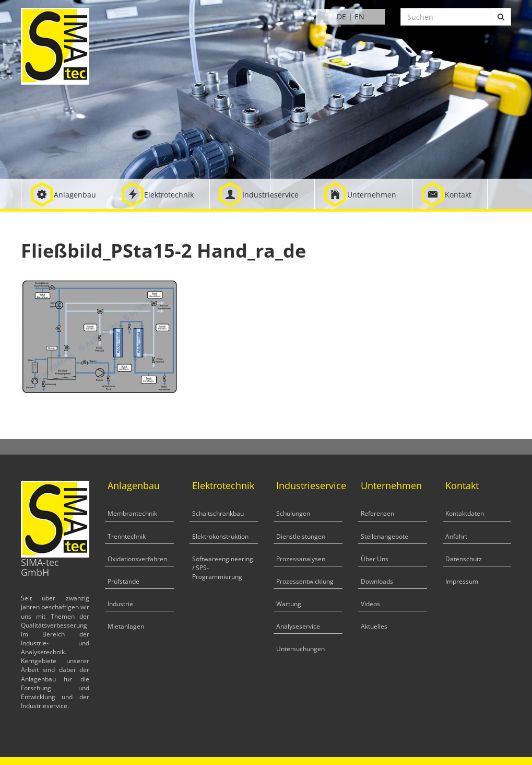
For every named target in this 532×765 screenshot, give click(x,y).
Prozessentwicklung (305, 581)
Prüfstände (123, 581)
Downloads (377, 581)
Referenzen (377, 513)
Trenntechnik (127, 536)
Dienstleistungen (301, 536)
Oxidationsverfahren (137, 559)
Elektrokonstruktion (220, 536)
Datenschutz (464, 559)
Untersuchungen (300, 649)
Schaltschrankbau (218, 513)
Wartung (289, 604)
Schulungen (293, 513)
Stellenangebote (385, 536)
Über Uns (375, 559)
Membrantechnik (132, 513)
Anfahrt (456, 536)
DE (341, 16)
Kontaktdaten (465, 513)
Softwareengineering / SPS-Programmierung (223, 568)
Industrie (120, 604)
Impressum (462, 581)
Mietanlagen (126, 626)
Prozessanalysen (301, 559)
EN (359, 16)
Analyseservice (298, 626)
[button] (67, 194)
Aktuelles (374, 626)
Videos (370, 604)
